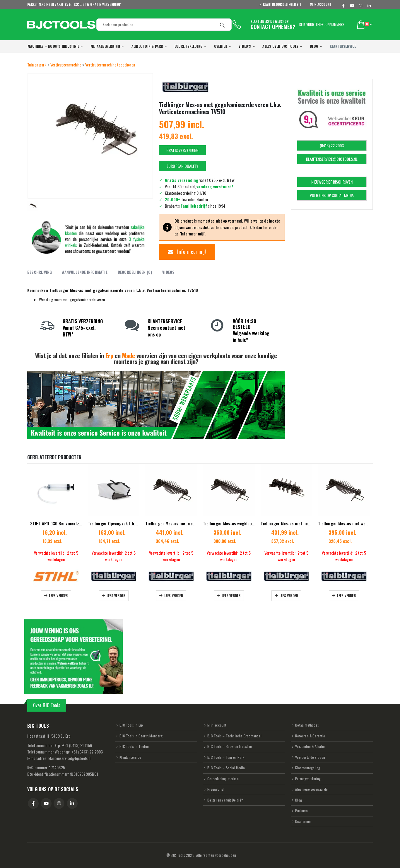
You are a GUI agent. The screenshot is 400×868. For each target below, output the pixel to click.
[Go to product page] (56, 490)
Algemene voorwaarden (312, 789)
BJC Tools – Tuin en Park (226, 757)
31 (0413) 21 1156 (77, 745)
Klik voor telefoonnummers (322, 24)
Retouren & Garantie (310, 736)
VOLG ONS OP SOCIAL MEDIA (332, 195)
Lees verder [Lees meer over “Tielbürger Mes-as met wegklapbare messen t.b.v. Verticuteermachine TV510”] (346, 596)
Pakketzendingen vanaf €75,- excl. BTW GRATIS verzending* (74, 4)
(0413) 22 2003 (332, 145)
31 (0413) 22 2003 (87, 752)
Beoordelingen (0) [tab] (135, 272)
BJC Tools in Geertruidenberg (141, 736)
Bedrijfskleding (189, 46)
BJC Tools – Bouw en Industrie (230, 746)
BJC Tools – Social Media (226, 768)
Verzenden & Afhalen (310, 746)
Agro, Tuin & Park (147, 46)
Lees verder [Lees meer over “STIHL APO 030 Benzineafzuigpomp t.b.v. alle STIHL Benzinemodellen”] (58, 596)
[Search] (222, 25)
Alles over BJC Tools (280, 46)
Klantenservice (130, 757)
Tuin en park (37, 65)
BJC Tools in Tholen (134, 746)
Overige (221, 46)
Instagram (59, 803)
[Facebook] (344, 6)
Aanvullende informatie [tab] (85, 272)
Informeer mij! (187, 252)
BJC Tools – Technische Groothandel (234, 736)
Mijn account (321, 4)
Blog (314, 46)
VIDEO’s (245, 46)
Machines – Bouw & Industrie (53, 46)
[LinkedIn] (369, 6)
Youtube (46, 803)
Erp (109, 356)
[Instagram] (361, 6)
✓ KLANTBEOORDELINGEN (282, 4)
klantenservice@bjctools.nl (70, 758)
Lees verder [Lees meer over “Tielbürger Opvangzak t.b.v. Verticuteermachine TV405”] (116, 596)
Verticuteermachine (66, 65)
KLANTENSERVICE (343, 46)
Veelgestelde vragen (310, 757)
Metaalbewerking (105, 46)
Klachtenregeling (308, 768)
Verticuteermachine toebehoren (110, 65)
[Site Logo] (61, 25)
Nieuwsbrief (216, 789)
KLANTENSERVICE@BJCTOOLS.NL (332, 159)
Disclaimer (303, 821)
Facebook (33, 803)
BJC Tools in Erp (131, 725)
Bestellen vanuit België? (225, 800)
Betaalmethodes (307, 725)
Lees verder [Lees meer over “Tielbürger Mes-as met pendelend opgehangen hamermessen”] (289, 596)
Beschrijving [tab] (40, 272)
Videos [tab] (168, 272)
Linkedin (72, 803)
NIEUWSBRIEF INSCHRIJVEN (332, 182)
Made (129, 356)
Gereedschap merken (223, 779)
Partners (301, 810)
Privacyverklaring (308, 779)
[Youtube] (352, 6)
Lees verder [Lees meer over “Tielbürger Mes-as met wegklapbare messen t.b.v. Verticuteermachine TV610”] (174, 596)
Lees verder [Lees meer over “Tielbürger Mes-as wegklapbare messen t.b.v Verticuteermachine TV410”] (231, 596)
